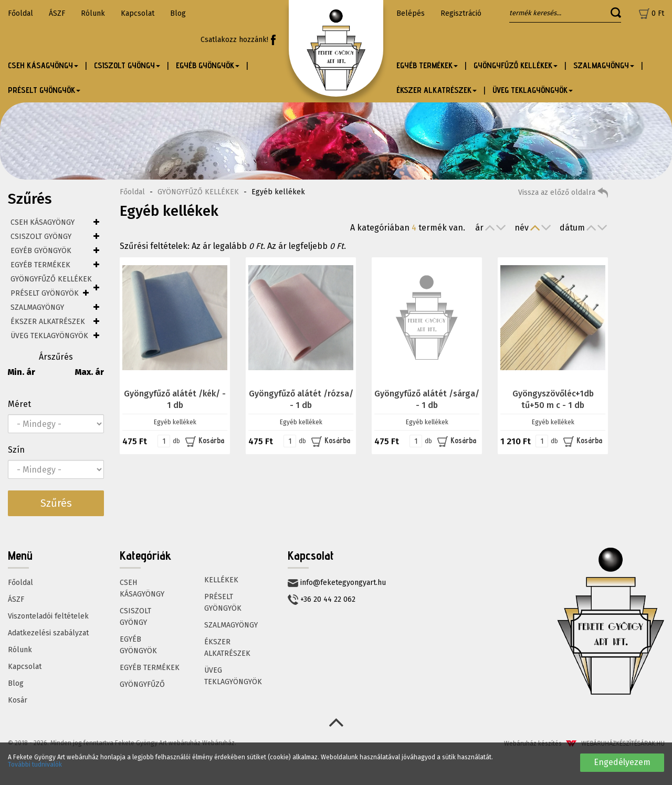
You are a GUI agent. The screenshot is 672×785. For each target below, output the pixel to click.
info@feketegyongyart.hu (337, 583)
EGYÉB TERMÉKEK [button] (427, 65)
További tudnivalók (35, 765)
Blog (178, 13)
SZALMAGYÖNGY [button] (604, 65)
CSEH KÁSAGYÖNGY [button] (43, 65)
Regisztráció (461, 13)
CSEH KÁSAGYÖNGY (43, 222)
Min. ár (22, 372)
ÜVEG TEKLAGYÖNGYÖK (49, 336)
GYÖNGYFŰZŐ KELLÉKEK (51, 279)
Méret (19, 404)
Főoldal (20, 13)
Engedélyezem (622, 762)
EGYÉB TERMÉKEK (40, 265)
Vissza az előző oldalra (563, 193)
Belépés (411, 13)
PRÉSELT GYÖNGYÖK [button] (44, 90)
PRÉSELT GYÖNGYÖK (45, 293)
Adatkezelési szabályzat (48, 633)
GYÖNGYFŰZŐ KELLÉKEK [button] (516, 65)
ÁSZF (57, 13)
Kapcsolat (138, 13)
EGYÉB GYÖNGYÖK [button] (208, 65)
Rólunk (93, 13)
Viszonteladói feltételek (48, 616)
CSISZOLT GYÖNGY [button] (127, 65)
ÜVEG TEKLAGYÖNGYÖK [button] (533, 90)
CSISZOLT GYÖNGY (41, 237)
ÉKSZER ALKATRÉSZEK (48, 322)
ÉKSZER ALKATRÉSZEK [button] (437, 90)
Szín (16, 450)
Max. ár (90, 372)
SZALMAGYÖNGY (37, 307)
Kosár (18, 700)
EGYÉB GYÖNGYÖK (41, 251)
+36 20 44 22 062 (322, 600)
